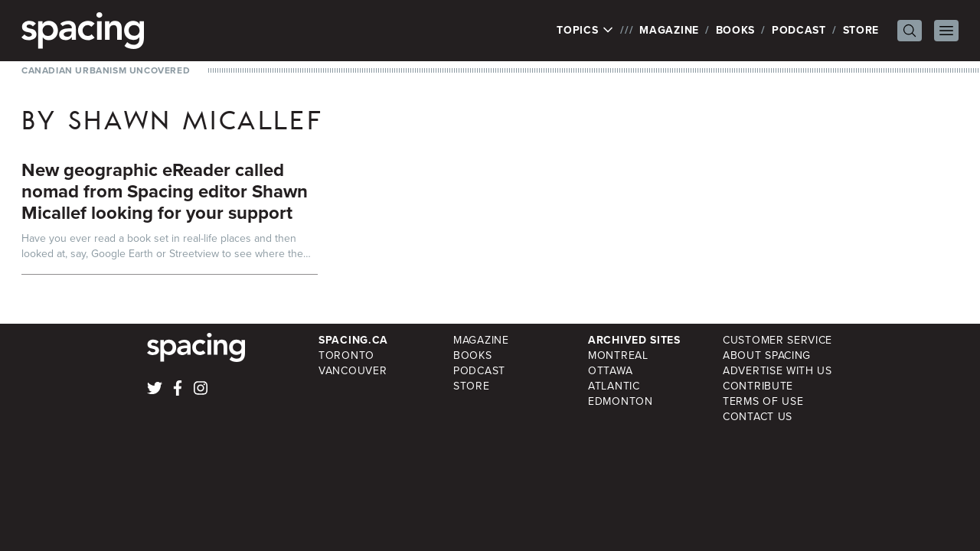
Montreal (618, 355)
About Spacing (767, 355)
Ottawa (610, 371)
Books (736, 30)
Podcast (799, 30)
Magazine (669, 30)
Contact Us (758, 417)
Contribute (758, 386)
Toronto (346, 355)
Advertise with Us (777, 371)
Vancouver (353, 371)
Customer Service (777, 340)
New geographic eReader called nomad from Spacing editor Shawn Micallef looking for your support (165, 191)
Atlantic (614, 386)
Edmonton (621, 401)
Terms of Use (763, 401)
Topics (585, 31)
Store (861, 30)
